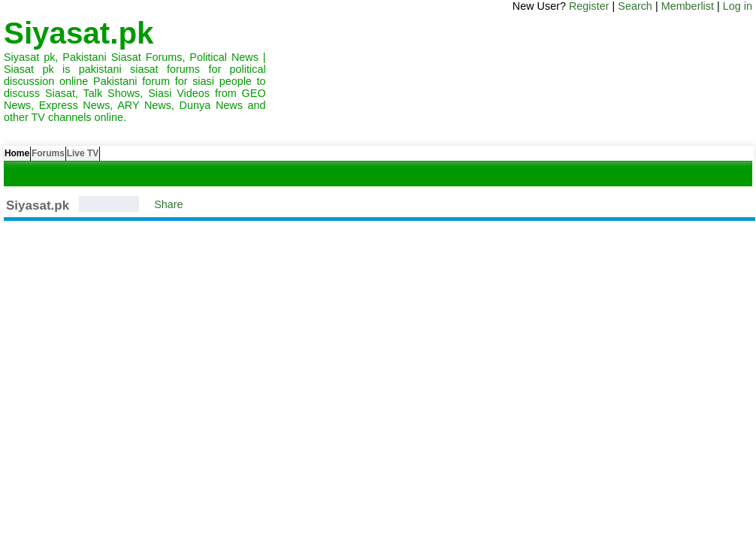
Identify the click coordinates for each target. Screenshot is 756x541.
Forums (74, 157)
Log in (738, 6)
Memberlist (688, 6)
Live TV (125, 157)
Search (635, 6)
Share (168, 204)
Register (589, 6)
